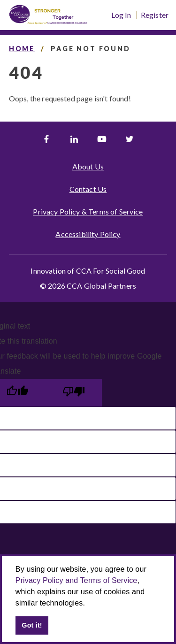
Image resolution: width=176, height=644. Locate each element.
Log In (121, 15)
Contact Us (88, 189)
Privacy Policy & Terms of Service (88, 211)
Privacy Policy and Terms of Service (77, 580)
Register (155, 15)
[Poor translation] (74, 393)
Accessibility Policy (88, 234)
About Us (88, 166)
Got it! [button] (32, 625)
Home (22, 49)
